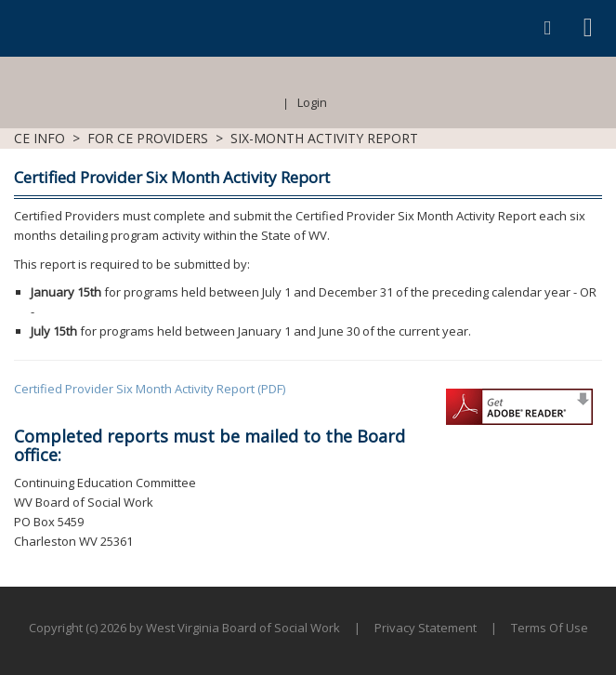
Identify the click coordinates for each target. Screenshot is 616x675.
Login (312, 102)
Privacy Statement (426, 628)
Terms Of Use (550, 628)
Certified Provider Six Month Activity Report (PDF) (150, 389)
